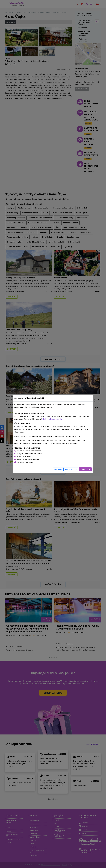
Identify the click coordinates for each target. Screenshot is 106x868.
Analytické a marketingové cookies (30, 454)
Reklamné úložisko (24, 457)
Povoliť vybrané (71, 469)
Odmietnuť (58, 469)
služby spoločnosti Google (52, 419)
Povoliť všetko (85, 469)
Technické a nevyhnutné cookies (29, 451)
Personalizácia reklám (25, 462)
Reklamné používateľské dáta (28, 459)
